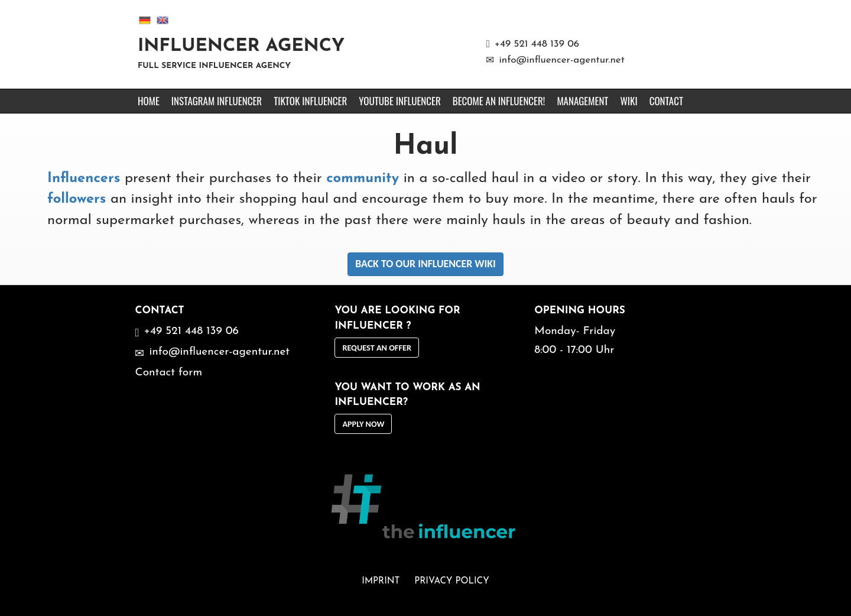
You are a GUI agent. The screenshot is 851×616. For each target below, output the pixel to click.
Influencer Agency (241, 46)
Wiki (628, 101)
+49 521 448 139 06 (537, 44)
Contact (666, 101)
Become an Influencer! (499, 101)
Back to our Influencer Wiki (425, 264)
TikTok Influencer (310, 101)
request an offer (377, 348)
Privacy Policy (452, 581)
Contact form (168, 373)
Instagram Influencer (217, 101)
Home (149, 101)
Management (582, 101)
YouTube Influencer (399, 101)
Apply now (363, 424)
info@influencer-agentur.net (561, 60)
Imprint (381, 581)
